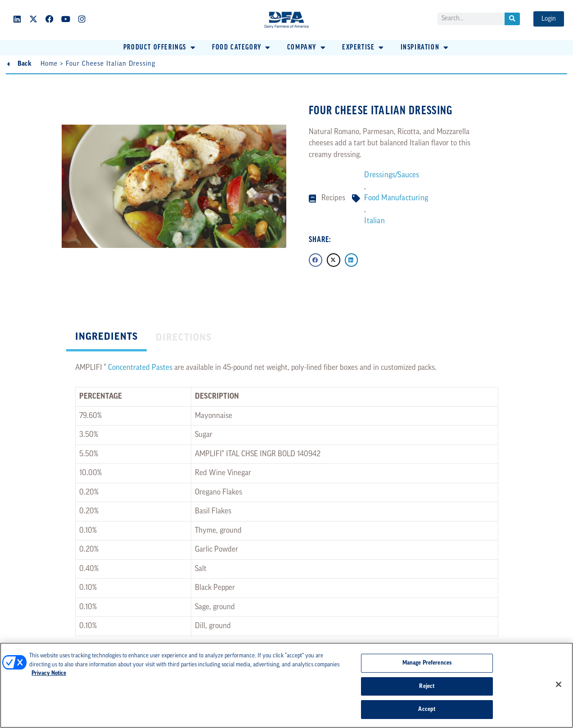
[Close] (559, 684)
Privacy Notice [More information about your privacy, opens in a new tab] (49, 673)
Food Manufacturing (396, 198)
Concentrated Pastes (140, 368)
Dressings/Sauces (392, 175)
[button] (160, 48)
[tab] (106, 338)
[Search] (512, 19)
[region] (286, 685)
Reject (427, 686)
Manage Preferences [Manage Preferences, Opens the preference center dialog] (427, 663)
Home (49, 64)
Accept (427, 709)
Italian (374, 221)
